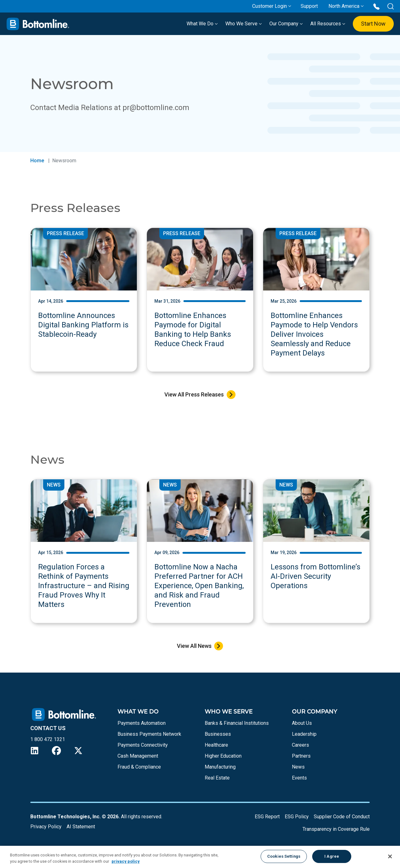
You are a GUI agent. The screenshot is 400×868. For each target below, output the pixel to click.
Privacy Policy (46, 827)
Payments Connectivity (143, 745)
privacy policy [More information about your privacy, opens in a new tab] (126, 861)
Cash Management (138, 756)
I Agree (332, 856)
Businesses (218, 734)
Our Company (286, 24)
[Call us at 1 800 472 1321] (376, 6)
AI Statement (81, 827)
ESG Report (267, 817)
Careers (300, 745)
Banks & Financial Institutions (237, 723)
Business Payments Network (149, 734)
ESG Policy (297, 817)
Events (299, 778)
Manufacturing (220, 767)
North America (344, 6)
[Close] (390, 856)
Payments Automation (142, 723)
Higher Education (223, 756)
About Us (302, 723)
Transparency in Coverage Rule (336, 829)
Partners (301, 756)
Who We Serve (244, 24)
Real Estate (217, 778)
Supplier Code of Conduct (342, 817)
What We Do (202, 24)
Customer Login (270, 6)
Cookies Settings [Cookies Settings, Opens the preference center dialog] (284, 856)
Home (37, 161)
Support (309, 6)
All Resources (328, 24)
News (298, 767)
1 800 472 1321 (48, 739)
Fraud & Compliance (139, 767)
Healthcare (216, 745)
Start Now (373, 24)
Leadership (304, 734)
